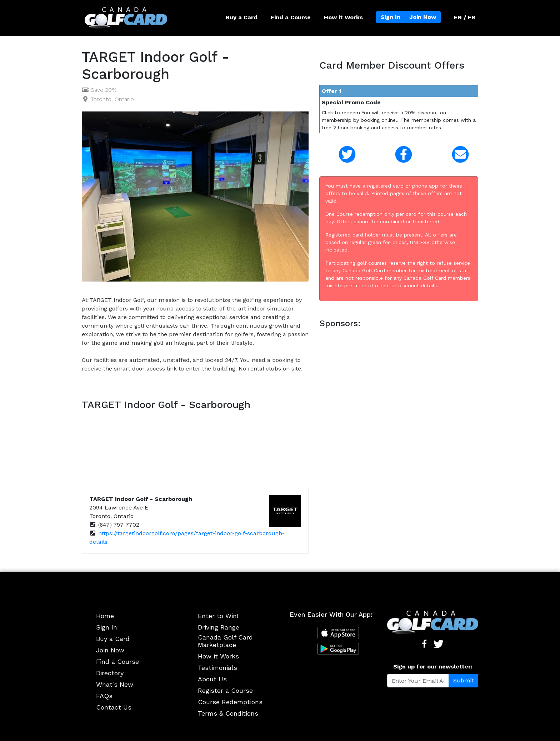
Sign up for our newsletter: (433, 667)
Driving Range (219, 627)
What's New (115, 684)
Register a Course (225, 690)
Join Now (423, 17)
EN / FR (465, 17)
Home (105, 616)
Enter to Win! (218, 616)
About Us (212, 679)
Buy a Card (242, 17)
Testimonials (217, 668)
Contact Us (114, 707)
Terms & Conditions (228, 713)
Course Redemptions (230, 702)
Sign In (391, 17)
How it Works (343, 17)
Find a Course (291, 17)
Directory (110, 673)
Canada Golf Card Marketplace (225, 641)
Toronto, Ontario (112, 99)
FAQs (104, 696)
